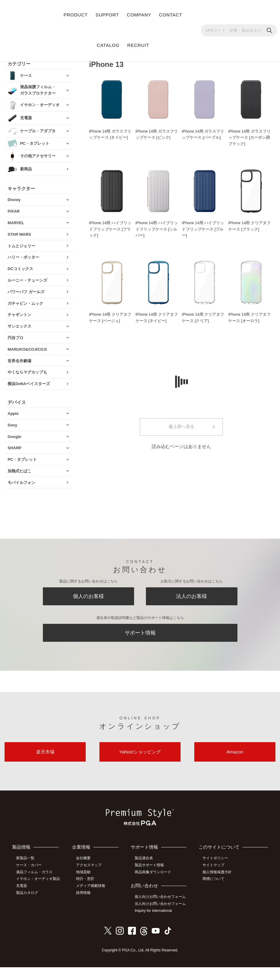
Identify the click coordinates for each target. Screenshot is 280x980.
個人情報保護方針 (218, 881)
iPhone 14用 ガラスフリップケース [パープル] (203, 134)
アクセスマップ (90, 874)
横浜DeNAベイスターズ (29, 383)
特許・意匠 (86, 888)
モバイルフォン (21, 482)
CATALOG (108, 45)
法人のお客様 (192, 596)
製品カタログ (28, 900)
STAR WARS (19, 233)
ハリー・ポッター (23, 257)
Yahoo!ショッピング (140, 754)
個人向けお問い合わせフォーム (159, 901)
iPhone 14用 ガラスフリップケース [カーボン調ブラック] (250, 137)
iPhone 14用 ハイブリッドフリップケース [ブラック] (110, 229)
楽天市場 (45, 754)
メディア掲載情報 (92, 895)
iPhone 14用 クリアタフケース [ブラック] (250, 226)
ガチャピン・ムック (25, 302)
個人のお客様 (88, 596)
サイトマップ (214, 874)
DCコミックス (20, 268)
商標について (214, 888)
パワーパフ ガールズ (26, 291)
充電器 (22, 893)
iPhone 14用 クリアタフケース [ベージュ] (110, 318)
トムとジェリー (21, 245)
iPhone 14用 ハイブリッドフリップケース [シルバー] (157, 229)
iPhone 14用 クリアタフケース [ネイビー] (157, 318)
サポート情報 (140, 634)
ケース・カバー (29, 867)
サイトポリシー (216, 868)
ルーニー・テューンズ (27, 280)
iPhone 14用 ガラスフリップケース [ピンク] (157, 134)
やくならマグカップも (27, 372)
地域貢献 (85, 881)
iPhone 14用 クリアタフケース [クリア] (203, 318)
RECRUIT (138, 45)
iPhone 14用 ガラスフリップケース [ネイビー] (110, 134)
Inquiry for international (154, 924)
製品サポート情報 (150, 867)
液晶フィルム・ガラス (35, 874)
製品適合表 (145, 860)
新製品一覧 (26, 860)
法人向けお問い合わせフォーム (159, 914)
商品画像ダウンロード (154, 874)
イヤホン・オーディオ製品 (37, 883)
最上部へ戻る (181, 427)
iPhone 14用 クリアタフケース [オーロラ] (250, 318)
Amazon (235, 754)
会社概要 (85, 868)
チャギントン (19, 314)
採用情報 (85, 902)
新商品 (26, 168)
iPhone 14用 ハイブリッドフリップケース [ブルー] (203, 229)
